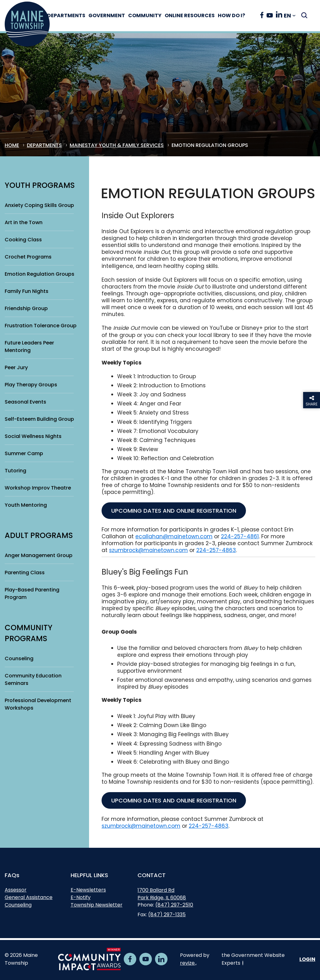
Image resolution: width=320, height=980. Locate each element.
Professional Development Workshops (38, 704)
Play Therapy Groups (31, 385)
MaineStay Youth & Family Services (117, 146)
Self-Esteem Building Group (39, 419)
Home (12, 146)
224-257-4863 (216, 550)
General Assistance (29, 897)
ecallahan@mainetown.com (174, 536)
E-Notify (81, 897)
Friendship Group (26, 308)
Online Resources (196, 15)
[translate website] (290, 16)
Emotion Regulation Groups (40, 274)
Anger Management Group (39, 555)
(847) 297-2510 (174, 905)
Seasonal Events (25, 402)
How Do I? (238, 15)
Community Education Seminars (33, 679)
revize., (188, 963)
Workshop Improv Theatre (38, 488)
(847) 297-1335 (167, 915)
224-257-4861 (240, 536)
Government (113, 15)
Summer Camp (24, 453)
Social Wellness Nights (33, 436)
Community (151, 15)
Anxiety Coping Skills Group (39, 205)
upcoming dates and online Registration (174, 511)
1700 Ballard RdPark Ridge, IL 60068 (162, 895)
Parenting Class (25, 573)
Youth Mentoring (26, 505)
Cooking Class (23, 240)
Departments (73, 15)
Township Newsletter (97, 905)
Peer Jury (16, 367)
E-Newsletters (88, 890)
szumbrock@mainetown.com (148, 550)
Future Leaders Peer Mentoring (29, 347)
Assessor (16, 890)
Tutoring (15, 471)
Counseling (19, 658)
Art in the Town (24, 222)
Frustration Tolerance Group (41, 326)
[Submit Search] (305, 15)
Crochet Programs (28, 257)
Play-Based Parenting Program (32, 593)
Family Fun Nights (27, 291)
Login (307, 959)
